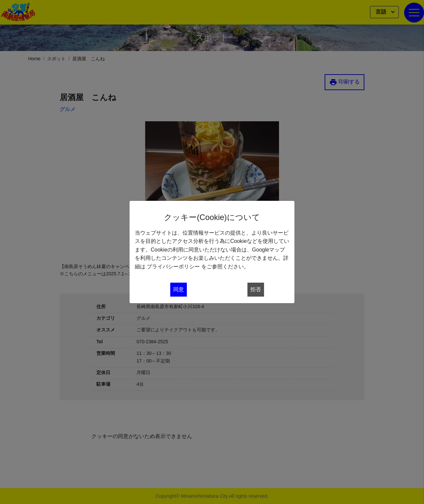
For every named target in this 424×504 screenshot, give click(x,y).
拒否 (256, 289)
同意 (179, 289)
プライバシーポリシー (173, 267)
